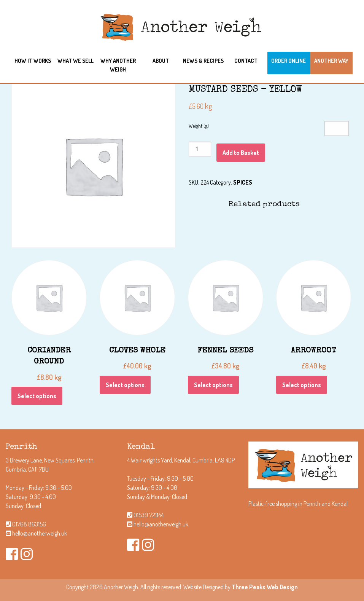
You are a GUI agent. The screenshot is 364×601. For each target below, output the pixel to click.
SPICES (243, 182)
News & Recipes (203, 61)
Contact (246, 61)
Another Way (331, 61)
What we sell (76, 61)
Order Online (288, 61)
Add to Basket (241, 153)
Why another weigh (118, 65)
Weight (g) (199, 126)
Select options (37, 396)
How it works (33, 61)
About (161, 61)
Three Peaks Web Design (265, 587)
